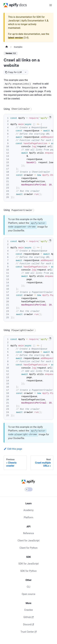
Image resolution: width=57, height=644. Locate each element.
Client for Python (28, 548)
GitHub (28, 617)
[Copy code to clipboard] (50, 117)
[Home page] (7, 47)
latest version (15, 38)
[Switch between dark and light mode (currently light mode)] (29, 489)
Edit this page (13, 449)
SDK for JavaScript (28, 564)
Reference (29, 533)
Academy (28, 510)
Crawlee (28, 610)
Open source (29, 594)
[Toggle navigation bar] (51, 5)
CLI (28, 587)
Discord (29, 624)
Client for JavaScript (29, 541)
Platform (28, 517)
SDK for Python (29, 571)
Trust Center (28, 632)
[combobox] (25, 72)
